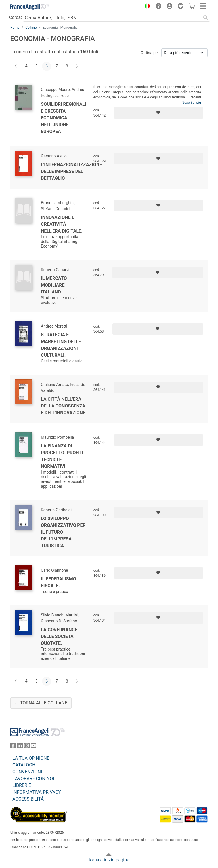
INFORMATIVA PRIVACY (37, 792)
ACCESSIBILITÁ (28, 799)
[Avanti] (77, 66)
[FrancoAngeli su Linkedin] (20, 747)
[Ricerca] (206, 18)
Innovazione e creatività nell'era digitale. (62, 224)
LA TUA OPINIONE (31, 758)
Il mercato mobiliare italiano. (54, 285)
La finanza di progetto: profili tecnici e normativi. (62, 456)
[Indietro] (16, 66)
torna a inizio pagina (109, 860)
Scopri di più (192, 102)
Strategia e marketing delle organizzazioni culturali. (61, 345)
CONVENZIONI (27, 772)
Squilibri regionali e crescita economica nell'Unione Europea (64, 118)
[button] (146, 7)
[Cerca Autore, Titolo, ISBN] (112, 18)
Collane (31, 28)
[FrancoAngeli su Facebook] (13, 747)
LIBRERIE (22, 785)
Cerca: (15, 17)
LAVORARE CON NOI (33, 779)
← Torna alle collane (41, 703)
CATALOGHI (25, 765)
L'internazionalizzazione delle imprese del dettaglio (71, 171)
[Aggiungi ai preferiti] (159, 113)
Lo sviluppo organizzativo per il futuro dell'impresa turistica (63, 532)
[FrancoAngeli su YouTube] (33, 747)
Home (15, 28)
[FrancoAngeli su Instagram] (27, 747)
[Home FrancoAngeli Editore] (30, 7)
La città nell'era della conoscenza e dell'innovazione (63, 406)
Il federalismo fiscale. (58, 582)
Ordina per (150, 53)
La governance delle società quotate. (59, 636)
